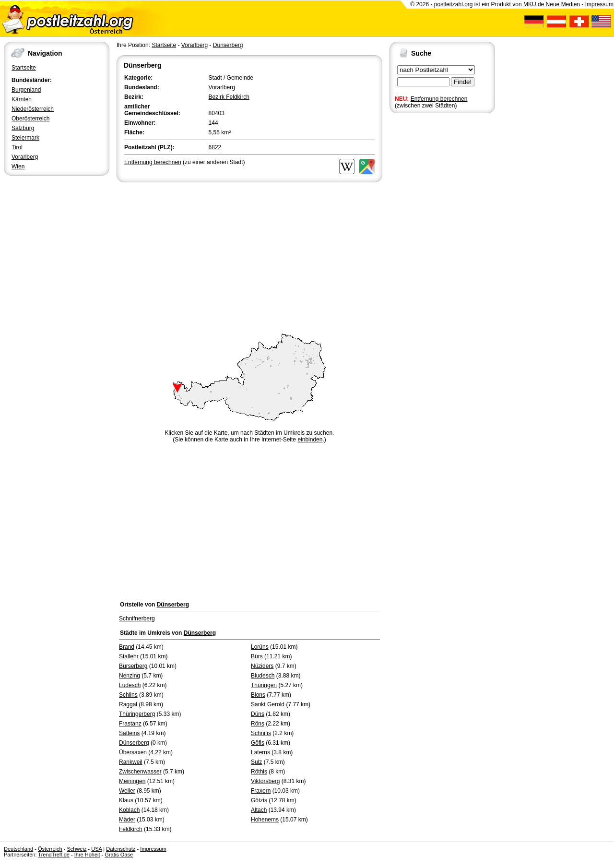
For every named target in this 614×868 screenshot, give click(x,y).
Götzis (259, 800)
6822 (215, 147)
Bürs (257, 656)
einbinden (310, 440)
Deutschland (18, 849)
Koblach (129, 810)
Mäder (127, 820)
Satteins (129, 733)
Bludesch (263, 676)
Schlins (128, 695)
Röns (258, 724)
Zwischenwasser (140, 772)
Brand (127, 647)
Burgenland (26, 90)
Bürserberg (133, 666)
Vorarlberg (25, 157)
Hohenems (265, 820)
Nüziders (262, 666)
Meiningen (132, 781)
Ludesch (130, 685)
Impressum (599, 4)
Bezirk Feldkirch (229, 97)
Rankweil (131, 762)
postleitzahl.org (454, 4)
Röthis (259, 772)
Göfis (258, 743)
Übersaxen (133, 752)
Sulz (256, 762)
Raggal (128, 704)
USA (96, 849)
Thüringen (264, 685)
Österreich (50, 849)
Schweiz (77, 849)
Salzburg (23, 128)
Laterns (260, 752)
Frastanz (130, 724)
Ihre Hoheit (87, 855)
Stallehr (129, 656)
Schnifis (261, 733)
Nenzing (130, 676)
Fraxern (261, 791)
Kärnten (22, 99)
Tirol (17, 147)
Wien (18, 166)
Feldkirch (131, 829)
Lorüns (260, 647)
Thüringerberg (137, 714)
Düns (258, 714)
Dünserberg (228, 45)
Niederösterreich (33, 109)
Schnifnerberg (137, 618)
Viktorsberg (265, 781)
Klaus (126, 800)
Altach (259, 810)
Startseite (24, 68)
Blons (258, 695)
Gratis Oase (119, 855)
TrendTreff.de (54, 855)
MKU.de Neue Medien (552, 4)
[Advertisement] (249, 256)
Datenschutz (121, 849)
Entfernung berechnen (439, 99)
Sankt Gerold (268, 704)
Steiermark (25, 138)
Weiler (127, 791)
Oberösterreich (30, 119)
